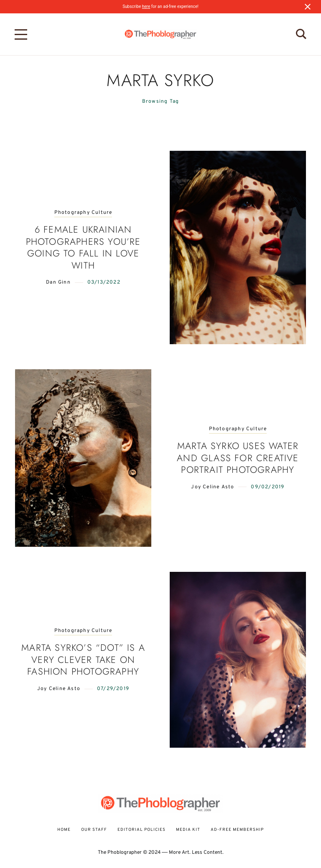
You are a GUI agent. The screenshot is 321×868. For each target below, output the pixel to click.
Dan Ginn (58, 282)
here (146, 6)
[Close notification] (308, 7)
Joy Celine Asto (213, 487)
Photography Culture (83, 213)
